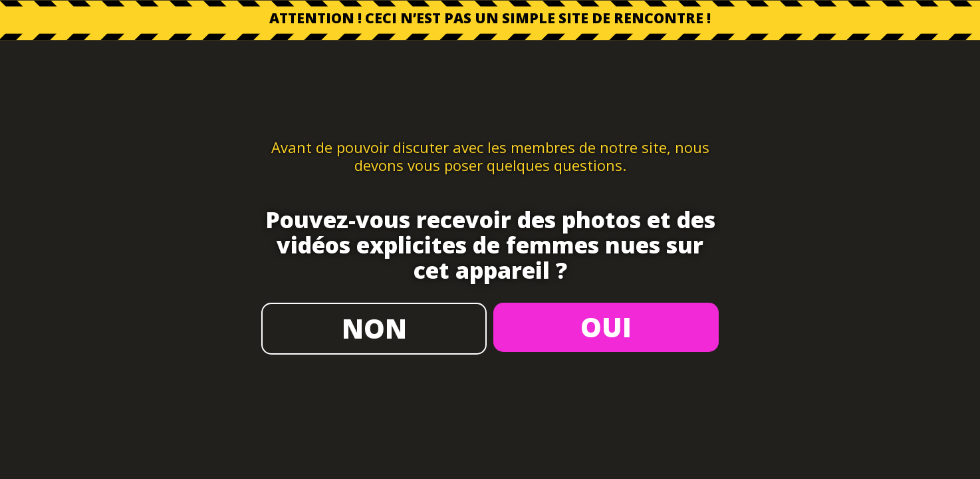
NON (374, 328)
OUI (606, 327)
